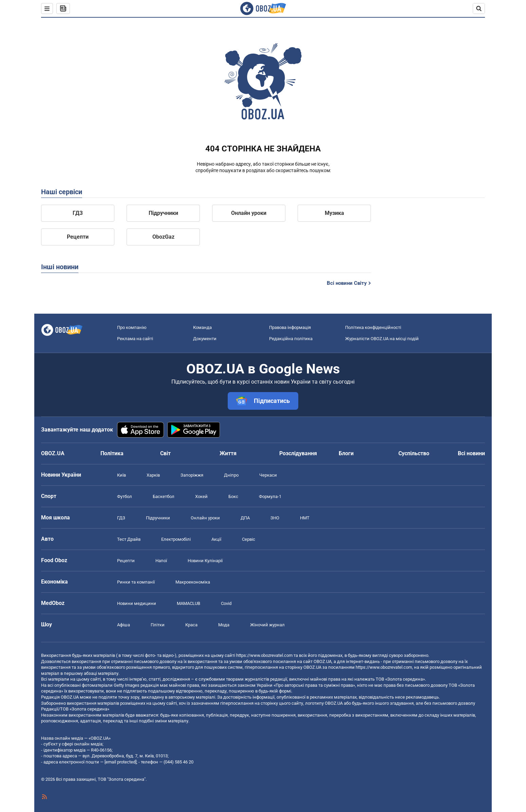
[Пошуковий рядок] (479, 8)
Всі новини (471, 453)
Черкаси (268, 475)
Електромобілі (176, 539)
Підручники (163, 213)
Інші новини (60, 267)
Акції (216, 539)
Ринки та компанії (136, 582)
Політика (112, 453)
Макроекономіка (193, 582)
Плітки (158, 625)
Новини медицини (137, 603)
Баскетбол (164, 496)
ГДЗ (78, 213)
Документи (205, 339)
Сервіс (249, 539)
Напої (161, 561)
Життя (228, 453)
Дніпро (231, 475)
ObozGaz (163, 237)
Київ (121, 475)
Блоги (346, 453)
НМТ (305, 518)
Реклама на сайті (135, 339)
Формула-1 (270, 496)
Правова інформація (290, 327)
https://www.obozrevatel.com (264, 655)
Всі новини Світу (347, 283)
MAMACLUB (189, 603)
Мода (224, 625)
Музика (334, 213)
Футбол (125, 496)
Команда (202, 327)
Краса (191, 625)
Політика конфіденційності (373, 327)
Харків (153, 475)
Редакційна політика (291, 339)
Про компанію (132, 327)
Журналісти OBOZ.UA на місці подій (382, 339)
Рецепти (78, 237)
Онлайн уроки (249, 213)
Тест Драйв (129, 539)
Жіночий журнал (267, 625)
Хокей (201, 496)
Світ (165, 453)
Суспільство (414, 453)
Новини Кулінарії (205, 561)
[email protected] (120, 762)
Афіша (124, 625)
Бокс (233, 496)
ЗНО (275, 518)
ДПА (245, 518)
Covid (226, 603)
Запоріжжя (192, 475)
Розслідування (298, 453)
